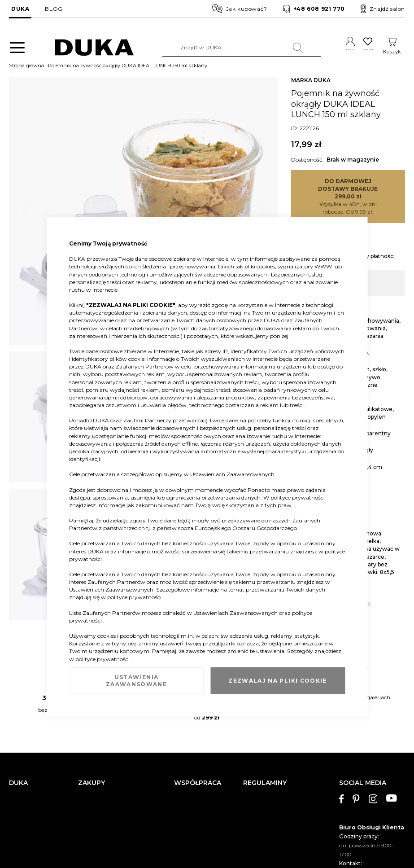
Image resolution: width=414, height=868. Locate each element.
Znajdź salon (383, 9)
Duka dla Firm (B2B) (201, 732)
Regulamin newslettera (273, 745)
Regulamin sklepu (267, 732)
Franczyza (187, 745)
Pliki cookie (23, 822)
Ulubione (359, 52)
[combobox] (223, 48)
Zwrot (86, 745)
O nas (16, 732)
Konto (328, 52)
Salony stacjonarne (33, 759)
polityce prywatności (298, 497)
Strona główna (26, 69)
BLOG (54, 9)
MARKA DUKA (311, 83)
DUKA (20, 9)
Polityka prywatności (270, 801)
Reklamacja (93, 732)
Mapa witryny (27, 809)
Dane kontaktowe (32, 745)
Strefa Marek (190, 759)
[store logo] (86, 48)
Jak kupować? (240, 9)
